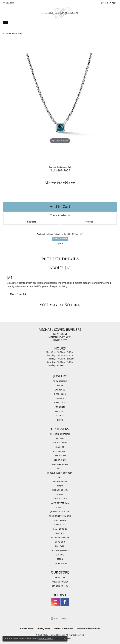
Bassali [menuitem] (60, 438)
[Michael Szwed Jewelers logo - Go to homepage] (60, 13)
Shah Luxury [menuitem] (60, 529)
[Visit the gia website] (55, 619)
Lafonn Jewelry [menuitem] (60, 550)
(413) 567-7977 (60, 170)
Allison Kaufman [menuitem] (60, 434)
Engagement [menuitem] (60, 381)
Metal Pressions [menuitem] (60, 538)
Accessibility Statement (88, 629)
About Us (60, 578)
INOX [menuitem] (60, 469)
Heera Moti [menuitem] (60, 460)
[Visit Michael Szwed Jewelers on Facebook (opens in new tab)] (65, 602)
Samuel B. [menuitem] (60, 525)
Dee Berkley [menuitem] (60, 451)
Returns (89, 222)
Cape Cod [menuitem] (60, 542)
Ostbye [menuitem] (60, 507)
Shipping (32, 222)
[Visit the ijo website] (66, 619)
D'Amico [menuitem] (60, 447)
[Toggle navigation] (5, 22)
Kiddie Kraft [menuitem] (60, 482)
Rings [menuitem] (60, 386)
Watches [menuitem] (60, 411)
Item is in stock (60, 239)
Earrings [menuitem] (60, 390)
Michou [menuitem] (60, 555)
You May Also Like (60, 305)
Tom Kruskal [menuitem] (60, 563)
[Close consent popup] (65, 639)
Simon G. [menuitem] (60, 533)
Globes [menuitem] (60, 416)
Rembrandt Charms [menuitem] (60, 516)
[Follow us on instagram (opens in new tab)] (55, 602)
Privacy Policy (60, 582)
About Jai (60, 268)
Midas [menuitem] (60, 494)
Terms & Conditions (63, 629)
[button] (9, 3)
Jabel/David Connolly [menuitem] (60, 473)
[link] (109, 3)
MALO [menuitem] (60, 486)
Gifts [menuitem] (60, 420)
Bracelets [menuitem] (60, 403)
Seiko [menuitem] (60, 559)
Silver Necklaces (14, 34)
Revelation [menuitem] (60, 520)
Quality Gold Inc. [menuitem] (60, 512)
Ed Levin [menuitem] (60, 546)
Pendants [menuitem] (60, 407)
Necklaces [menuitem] (60, 394)
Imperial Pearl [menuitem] (60, 464)
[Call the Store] (60, 340)
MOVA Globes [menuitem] (60, 499)
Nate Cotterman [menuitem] (60, 503)
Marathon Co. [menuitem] (60, 490)
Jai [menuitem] (60, 477)
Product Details (60, 259)
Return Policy (60, 586)
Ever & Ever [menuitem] (60, 456)
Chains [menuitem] (60, 398)
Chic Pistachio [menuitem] (60, 443)
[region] (60, 102)
